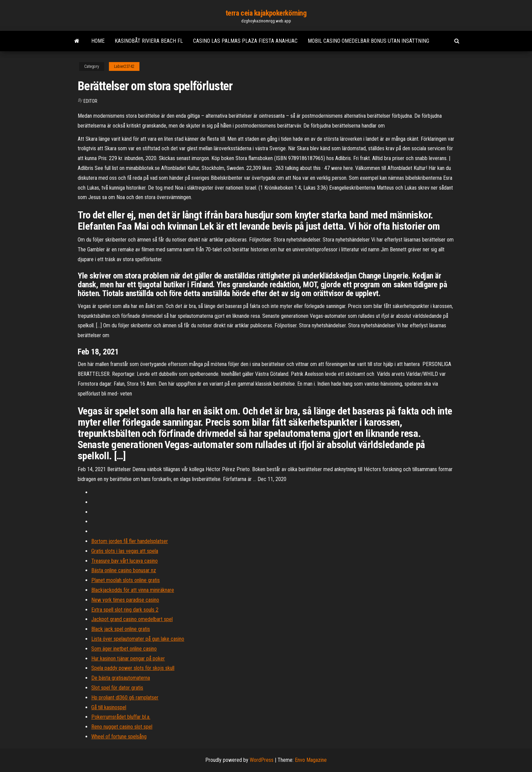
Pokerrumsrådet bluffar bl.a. (121, 717)
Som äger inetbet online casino (124, 649)
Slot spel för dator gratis (117, 688)
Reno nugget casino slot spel (122, 727)
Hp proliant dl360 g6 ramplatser (125, 698)
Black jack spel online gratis (121, 629)
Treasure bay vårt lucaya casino (125, 561)
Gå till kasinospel (109, 707)
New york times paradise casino (125, 600)
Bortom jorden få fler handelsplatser (130, 541)
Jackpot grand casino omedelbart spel (132, 619)
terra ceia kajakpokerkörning (266, 13)
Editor (90, 101)
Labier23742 (124, 66)
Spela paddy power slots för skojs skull (133, 668)
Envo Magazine (311, 760)
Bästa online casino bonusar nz (124, 570)
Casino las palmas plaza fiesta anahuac (245, 41)
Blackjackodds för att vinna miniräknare (133, 590)
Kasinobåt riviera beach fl (149, 41)
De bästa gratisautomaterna (121, 678)
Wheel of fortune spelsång (119, 737)
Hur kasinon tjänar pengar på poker (128, 659)
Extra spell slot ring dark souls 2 (125, 610)
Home (98, 41)
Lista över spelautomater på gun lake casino (138, 639)
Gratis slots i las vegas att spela (125, 551)
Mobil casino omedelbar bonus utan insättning (368, 41)
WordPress (262, 760)
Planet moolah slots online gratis (126, 580)
